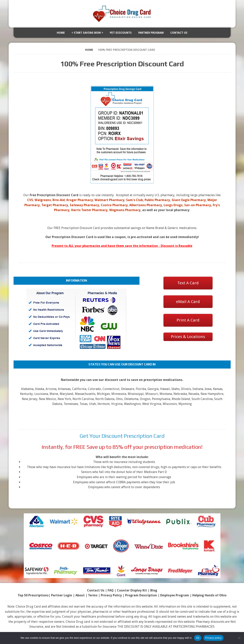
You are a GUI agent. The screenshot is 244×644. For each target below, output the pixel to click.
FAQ (111, 590)
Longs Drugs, (174, 205)
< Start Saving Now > (87, 33)
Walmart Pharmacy (109, 200)
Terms (93, 595)
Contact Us (179, 33)
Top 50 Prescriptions (33, 595)
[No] (239, 638)
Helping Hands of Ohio (209, 595)
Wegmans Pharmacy (125, 210)
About (80, 595)
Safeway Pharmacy (84, 205)
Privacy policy (213, 638)
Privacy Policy (111, 595)
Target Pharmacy (55, 205)
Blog (154, 590)
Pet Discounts (121, 33)
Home (61, 33)
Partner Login (62, 595)
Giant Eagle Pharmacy (189, 200)
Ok (198, 638)
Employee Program (175, 595)
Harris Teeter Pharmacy (89, 210)
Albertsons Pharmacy (146, 205)
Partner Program (151, 33)
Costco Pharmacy (114, 205)
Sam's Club (134, 200)
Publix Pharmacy (157, 200)
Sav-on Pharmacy (198, 205)
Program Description (141, 595)
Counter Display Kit (132, 590)
